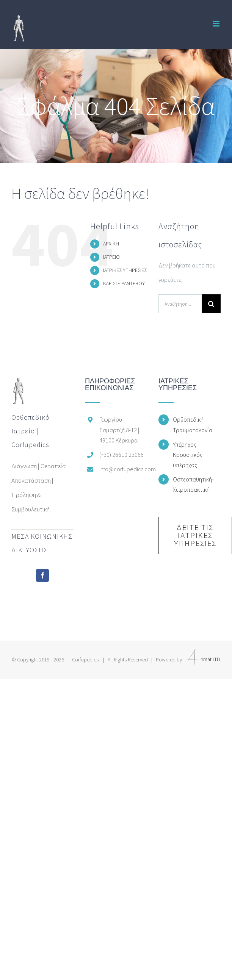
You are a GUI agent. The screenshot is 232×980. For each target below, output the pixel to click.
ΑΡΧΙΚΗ (111, 244)
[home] (19, 385)
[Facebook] (42, 575)
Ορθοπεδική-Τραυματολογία (193, 424)
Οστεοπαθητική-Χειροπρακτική (193, 484)
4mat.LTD (202, 659)
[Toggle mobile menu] (217, 24)
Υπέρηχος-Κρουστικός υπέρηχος (188, 455)
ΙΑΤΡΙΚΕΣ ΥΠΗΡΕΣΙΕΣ (125, 270)
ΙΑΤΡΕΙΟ (111, 257)
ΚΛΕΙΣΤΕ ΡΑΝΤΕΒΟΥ (124, 283)
